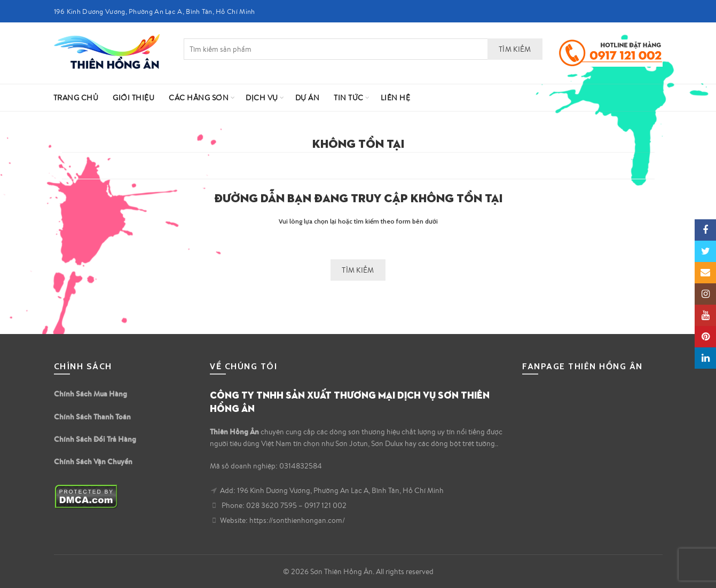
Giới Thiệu (133, 98)
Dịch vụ (262, 98)
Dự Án (308, 98)
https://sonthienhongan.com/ (297, 520)
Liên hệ (396, 98)
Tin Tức (349, 98)
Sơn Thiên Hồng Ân (341, 571)
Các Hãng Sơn (199, 98)
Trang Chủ (76, 98)
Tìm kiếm (515, 49)
